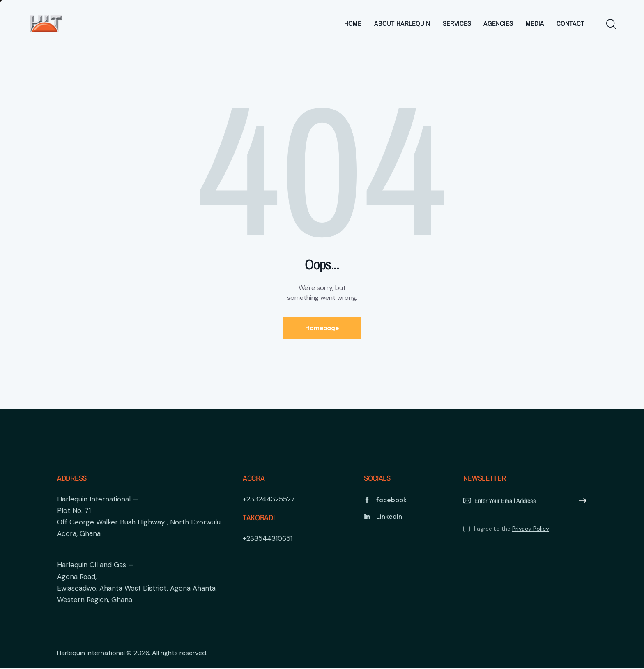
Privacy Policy (531, 529)
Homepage (322, 328)
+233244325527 (269, 499)
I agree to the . (512, 529)
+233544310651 (268, 539)
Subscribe (580, 501)
